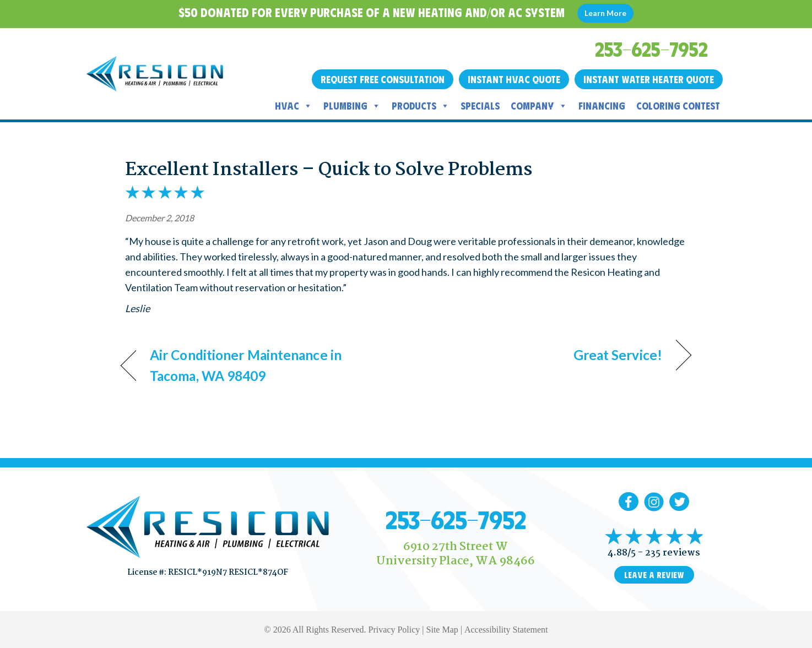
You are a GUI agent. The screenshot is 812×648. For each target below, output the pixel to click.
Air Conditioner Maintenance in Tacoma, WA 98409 (246, 365)
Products (421, 106)
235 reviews (673, 553)
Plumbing (352, 106)
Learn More (605, 13)
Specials (480, 106)
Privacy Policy (394, 630)
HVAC (294, 106)
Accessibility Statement (506, 630)
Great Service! (618, 355)
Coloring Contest (678, 106)
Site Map (442, 630)
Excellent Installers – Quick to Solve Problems (329, 170)
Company (539, 106)
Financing (602, 106)
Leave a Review (654, 575)
